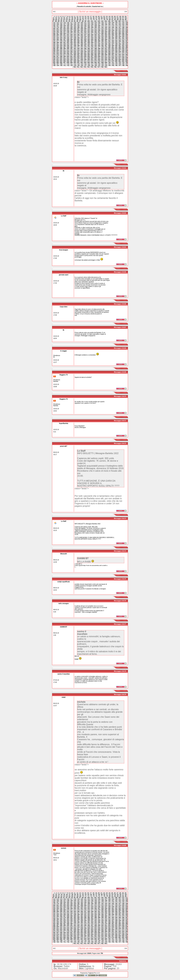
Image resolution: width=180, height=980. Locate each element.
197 (120, 27)
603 (78, 56)
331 (127, 36)
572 (123, 53)
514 (75, 50)
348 (109, 38)
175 (120, 26)
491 (71, 49)
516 (82, 50)
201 (58, 29)
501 (106, 49)
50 (104, 18)
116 (68, 23)
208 (82, 29)
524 (109, 50)
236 (102, 30)
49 (102, 18)
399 (58, 43)
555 (65, 53)
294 (75, 35)
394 (116, 41)
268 (61, 33)
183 (71, 27)
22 (104, 17)
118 (75, 23)
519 (92, 50)
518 (89, 50)
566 (102, 53)
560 (82, 53)
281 (106, 33)
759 (106, 67)
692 (82, 62)
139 (71, 24)
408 (89, 43)
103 (99, 21)
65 (70, 20)
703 (120, 62)
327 (113, 36)
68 (78, 20)
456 (102, 46)
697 (99, 62)
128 (109, 23)
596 (54, 56)
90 (61, 21)
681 (120, 61)
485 (127, 47)
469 (71, 47)
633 (106, 58)
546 (109, 52)
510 (61, 50)
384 (82, 41)
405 (78, 43)
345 (99, 38)
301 (99, 35)
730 (61, 66)
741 (99, 66)
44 (88, 18)
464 (54, 47)
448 (75, 46)
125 (99, 23)
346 (102, 38)
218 (116, 29)
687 (65, 62)
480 (109, 47)
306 (116, 35)
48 (99, 18)
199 (127, 27)
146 (96, 24)
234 (96, 30)
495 (85, 49)
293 (71, 35)
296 (82, 35)
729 (58, 66)
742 (102, 66)
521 (99, 50)
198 (123, 27)
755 (92, 67)
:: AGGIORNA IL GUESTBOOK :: (90, 3)
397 (127, 41)
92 (67, 21)
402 (68, 43)
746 (116, 66)
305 (113, 35)
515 (78, 50)
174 (116, 26)
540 (89, 52)
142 (82, 24)
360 (75, 40)
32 (56, 18)
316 (75, 36)
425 (71, 44)
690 (75, 62)
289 (58, 35)
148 (102, 24)
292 (68, 35)
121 (85, 23)
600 (68, 56)
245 (58, 32)
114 (61, 23)
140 (75, 24)
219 (120, 29)
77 (102, 20)
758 (102, 67)
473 (85, 47)
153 (120, 24)
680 (116, 61)
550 (123, 52)
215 (106, 29)
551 (127, 52)
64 (67, 20)
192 (102, 27)
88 (56, 21)
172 (109, 26)
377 (58, 41)
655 (106, 59)
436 (109, 44)
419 (127, 43)
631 (99, 58)
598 (61, 56)
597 (58, 56)
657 (113, 59)
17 (91, 17)
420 (54, 44)
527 (120, 50)
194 (109, 27)
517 (85, 50)
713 (78, 64)
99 (85, 21)
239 (113, 30)
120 (82, 23)
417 (120, 43)
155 (127, 24)
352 (123, 38)
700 (109, 62)
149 (106, 24)
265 (127, 32)
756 (95, 67)
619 (58, 58)
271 (71, 33)
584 (89, 55)
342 (89, 38)
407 (85, 43)
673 (92, 61)
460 (116, 46)
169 (99, 26)
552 (54, 53)
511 (65, 50)
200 (54, 29)
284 (116, 33)
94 (72, 21)
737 (85, 66)
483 (120, 47)
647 (78, 59)
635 (113, 58)
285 (120, 33)
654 (102, 59)
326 (109, 36)
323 (99, 36)
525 (113, 50)
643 (65, 59)
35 (64, 18)
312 (61, 36)
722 (109, 64)
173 (113, 26)
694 (89, 62)
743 (106, 66)
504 (116, 49)
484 (123, 47)
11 (75, 17)
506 (123, 49)
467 (65, 47)
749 (127, 66)
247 (65, 32)
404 (75, 43)
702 (116, 62)
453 (92, 46)
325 (106, 36)
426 (75, 44)
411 (99, 43)
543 (99, 52)
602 (75, 56)
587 (99, 55)
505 (120, 49)
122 (89, 23)
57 (123, 18)
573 (127, 53)
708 (61, 64)
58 (126, 18)
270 (68, 33)
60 (56, 20)
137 (65, 24)
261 (113, 32)
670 (82, 61)
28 (120, 17)
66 (72, 20)
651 (92, 59)
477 (99, 47)
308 (123, 35)
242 (123, 30)
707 (58, 64)
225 (65, 30)
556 (68, 53)
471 (78, 47)
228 (75, 30)
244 (54, 32)
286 (123, 33)
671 (85, 61)
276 (89, 33)
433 (99, 44)
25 (112, 17)
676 (102, 61)
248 (68, 32)
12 (77, 17)
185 (78, 27)
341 (85, 38)
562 (89, 53)
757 (99, 67)
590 (109, 55)
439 (120, 44)
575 (58, 55)
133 (127, 23)
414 (109, 43)
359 (71, 40)
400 (61, 43)
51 (107, 18)
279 (99, 33)
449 (78, 46)
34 (62, 18)
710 (68, 64)
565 (99, 53)
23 (107, 17)
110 (123, 21)
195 (113, 27)
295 (78, 35)
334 (61, 38)
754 (88, 67)
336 (68, 38)
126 (102, 23)
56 (120, 18)
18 (93, 17)
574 (54, 55)
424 (68, 44)
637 (120, 58)
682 (123, 61)
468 (68, 47)
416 (116, 43)
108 (116, 21)
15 (85, 17)
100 (88, 21)
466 (61, 47)
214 (102, 29)
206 (75, 29)
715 (85, 64)
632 (102, 58)
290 (61, 35)
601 (71, 56)
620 (61, 58)
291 (65, 35)
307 (120, 35)
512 (68, 50)
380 (68, 41)
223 (58, 30)
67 (75, 20)
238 (109, 30)
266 (54, 33)
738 (89, 66)
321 (92, 36)
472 (82, 47)
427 (78, 44)
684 (54, 62)
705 (127, 62)
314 (68, 36)
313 (65, 36)
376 (54, 41)
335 (65, 38)
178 (54, 27)
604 (82, 56)
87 (53, 21)
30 (126, 17)
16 (88, 17)
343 (92, 38)
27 (117, 17)
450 (82, 46)
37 (70, 18)
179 (58, 27)
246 (61, 32)
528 (123, 50)
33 (59, 18)
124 (96, 23)
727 (127, 64)
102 (95, 21)
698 (102, 62)
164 (82, 26)
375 (127, 40)
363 (85, 40)
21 (101, 17)
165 (85, 26)
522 (102, 50)
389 (99, 41)
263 (120, 32)
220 (123, 29)
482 (116, 47)
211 (92, 29)
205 (71, 29)
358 (68, 40)
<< (54, 12)
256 (96, 32)
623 (71, 58)
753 (85, 67)
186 (82, 27)
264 (123, 32)
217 (113, 29)
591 (113, 55)
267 (58, 33)
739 (92, 66)
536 (75, 52)
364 (89, 40)
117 (71, 23)
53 (112, 18)
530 (54, 52)
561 (85, 53)
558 (75, 53)
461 (120, 46)
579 (71, 55)
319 (85, 36)
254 (89, 32)
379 (65, 41)
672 (89, 61)
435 (106, 44)
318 (82, 36)
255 (92, 32)
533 (65, 52)
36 (67, 18)
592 (116, 55)
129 (113, 23)
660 (123, 59)
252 (82, 32)
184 (75, 27)
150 (109, 24)
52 (110, 18)
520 (96, 50)
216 (109, 29)
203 (65, 29)
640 (54, 59)
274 (82, 33)
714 (82, 64)
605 (85, 56)
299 (92, 35)
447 (71, 46)
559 (78, 53)
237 (106, 30)
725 (120, 64)
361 (78, 40)
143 (85, 24)
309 (127, 35)
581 (78, 55)
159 (65, 26)
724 (116, 64)
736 (82, 66)
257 (99, 32)
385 (85, 41)
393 (113, 41)
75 (96, 20)
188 (89, 27)
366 (96, 40)
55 (118, 18)
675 (99, 61)
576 (61, 55)
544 (102, 52)
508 (54, 50)
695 (92, 62)
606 (89, 56)
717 (92, 64)
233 (92, 30)
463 (127, 46)
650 (89, 59)
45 (91, 18)
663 (58, 61)
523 (106, 50)
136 (61, 24)
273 (78, 33)
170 (102, 26)
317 (78, 36)
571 (120, 53)
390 (102, 41)
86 (126, 20)
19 (96, 17)
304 (109, 35)
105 (106, 21)
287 (127, 33)
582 (82, 55)
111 (126, 21)
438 (116, 44)
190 (96, 27)
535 (71, 52)
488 (61, 49)
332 (54, 38)
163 (78, 26)
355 (58, 40)
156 (54, 26)
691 (78, 62)
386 (89, 41)
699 (106, 62)
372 (116, 40)
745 (113, 66)
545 (106, 52)
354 (54, 40)
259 (106, 32)
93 (69, 21)
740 (96, 66)
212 (96, 29)
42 (83, 18)
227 (71, 30)
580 (75, 55)
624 (75, 58)
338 (75, 38)
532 (61, 52)
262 (116, 32)
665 (65, 61)
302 (102, 35)
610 (102, 56)
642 (61, 59)
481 (113, 47)
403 (71, 43)
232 (89, 30)
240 (116, 30)
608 (96, 56)
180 (61, 27)
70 (83, 20)
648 (82, 59)
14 (83, 17)
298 (89, 35)
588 (102, 55)
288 (54, 35)
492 (75, 49)
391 (106, 41)
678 (109, 61)
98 (83, 21)
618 (54, 58)
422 (61, 44)
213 (99, 29)
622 (68, 58)
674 (96, 61)
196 (116, 27)
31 (54, 18)
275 (85, 33)
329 (120, 36)
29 (123, 17)
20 (99, 17)
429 (85, 44)
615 (120, 56)
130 (116, 23)
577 (65, 55)
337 (71, 38)
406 (82, 43)
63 (64, 20)
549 (120, 52)
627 (85, 58)
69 (80, 20)
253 (85, 32)
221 (127, 29)
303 (106, 35)
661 (127, 59)
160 (68, 26)
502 (109, 49)
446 (68, 46)
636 (116, 58)
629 (92, 58)
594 (123, 55)
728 (54, 66)
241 (120, 30)
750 (74, 67)
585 (92, 55)
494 (82, 49)
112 (54, 23)
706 (54, 64)
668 (75, 61)
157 (58, 26)
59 (54, 20)
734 (75, 66)
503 (113, 49)
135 (58, 24)
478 (102, 47)
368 (102, 40)
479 (106, 47)
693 (85, 62)
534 (68, 52)
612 (109, 56)
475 (92, 47)
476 (96, 47)
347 (106, 38)
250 (75, 32)
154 (123, 24)
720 (102, 64)
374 (123, 40)
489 (65, 49)
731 (65, 66)
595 (127, 55)
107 (113, 21)
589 (106, 55)
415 (113, 43)
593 (120, 55)
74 (94, 20)
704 (123, 62)
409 (92, 43)
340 (82, 38)
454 (96, 46)
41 (80, 18)
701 (113, 62)
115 (65, 23)
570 (116, 53)
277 (92, 33)
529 (127, 50)
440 (123, 44)
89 (59, 21)
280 (102, 33)
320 (89, 36)
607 (92, 56)
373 (120, 40)
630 (96, 58)
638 (123, 58)
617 (127, 56)
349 (113, 38)
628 (89, 58)
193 (106, 27)
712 (75, 64)
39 (75, 18)
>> (126, 12)
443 (58, 46)
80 (110, 20)
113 (58, 23)
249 (71, 32)
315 (71, 36)
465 (58, 47)
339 (78, 38)
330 (123, 36)
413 (106, 43)
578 (68, 55)
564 (96, 53)
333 (58, 38)
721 (106, 64)
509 (58, 50)
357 (65, 40)
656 (109, 59)
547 (113, 52)
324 (102, 36)
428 (82, 44)
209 (85, 29)
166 (89, 26)
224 (61, 30)
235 (99, 30)
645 (71, 59)
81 (112, 20)
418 (123, 43)
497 (92, 49)
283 (113, 33)
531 (58, 52)
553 (58, 53)
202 (61, 29)
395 (120, 41)
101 (92, 21)
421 (58, 44)
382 (75, 41)
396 (123, 41)
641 (58, 59)
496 (89, 49)
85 (123, 20)
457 (106, 46)
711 (71, 64)
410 (96, 43)
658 (116, 59)
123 (92, 23)
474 (89, 47)
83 (118, 20)
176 (123, 26)
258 (102, 32)
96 (77, 21)
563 (92, 53)
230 (82, 30)
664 (61, 61)
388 (96, 41)
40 (78, 18)
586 (96, 55)
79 (107, 20)
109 (119, 21)
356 (61, 40)
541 (92, 52)
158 (61, 26)
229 (78, 30)
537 (78, 52)
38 (72, 18)
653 (99, 59)
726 (123, 64)
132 (123, 23)
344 (96, 38)
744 (109, 66)
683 (127, 61)
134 (54, 24)
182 (68, 27)
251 (78, 32)
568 (109, 53)
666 (68, 61)
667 (71, 61)
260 (109, 32)
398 (54, 43)
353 (127, 38)
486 (54, 49)
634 (109, 58)
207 (78, 29)
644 (68, 59)
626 (82, 58)
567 (106, 53)
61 (59, 20)
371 (113, 40)
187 (85, 27)
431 (92, 44)
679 (113, 61)
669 (78, 61)
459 (113, 46)
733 (71, 66)
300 (96, 35)
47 (96, 18)
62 (62, 20)
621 (65, 58)
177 (127, 26)
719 (99, 64)
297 (85, 35)
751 (78, 67)
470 (75, 47)
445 (65, 46)
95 (75, 21)
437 (113, 44)
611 (106, 56)
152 (116, 24)
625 (78, 58)
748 (123, 66)
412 (102, 43)
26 (115, 17)
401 (65, 43)
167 (92, 26)
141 (78, 24)
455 (99, 46)
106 (109, 21)
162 (75, 26)
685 (58, 62)
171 (106, 26)
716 (89, 64)
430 (89, 44)
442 (54, 46)
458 (109, 46)
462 (123, 46)
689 (71, 62)
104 (102, 21)
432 (96, 44)
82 (115, 20)
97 (80, 21)
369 (106, 40)
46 (94, 18)
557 (71, 53)
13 (80, 17)
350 (116, 38)
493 (78, 49)
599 (65, 56)
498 (96, 49)
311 (58, 36)
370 (109, 40)
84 (120, 20)
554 (61, 53)
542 (96, 52)
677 (106, 61)
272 (75, 33)
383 (78, 41)
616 (123, 56)
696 (96, 62)
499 (99, 49)
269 (65, 33)
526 (116, 50)
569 (113, 53)
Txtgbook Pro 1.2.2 (94, 973)
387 (92, 41)
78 (104, 20)
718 (96, 64)
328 (116, 36)
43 (86, 18)
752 (81, 67)
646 (75, 59)
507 (127, 49)
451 (85, 46)
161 (71, 26)
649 (85, 59)
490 (68, 49)
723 (113, 64)
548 (116, 52)
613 (113, 56)
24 (109, 17)
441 (127, 44)
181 (65, 27)
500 (102, 49)
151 (113, 24)
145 (92, 24)
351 (120, 38)
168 (96, 26)
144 (89, 24)
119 (78, 23)
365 (92, 40)
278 (96, 33)
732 (68, 66)
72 (88, 20)
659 (120, 59)
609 (99, 56)
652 (96, 59)
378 (61, 41)
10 (72, 17)
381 (71, 41)
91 (64, 21)
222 (54, 30)
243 (127, 30)
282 (109, 33)
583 (85, 55)
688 (68, 62)
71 (86, 20)
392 (109, 41)
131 (120, 23)
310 (54, 36)
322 (96, 36)
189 (92, 27)
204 (68, 29)
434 (102, 44)
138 (68, 24)
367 (99, 40)
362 (82, 40)
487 (58, 49)
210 (89, 29)
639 (127, 58)
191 (99, 27)
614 (116, 56)
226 (68, 30)
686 (61, 62)
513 (71, 50)
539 (85, 52)
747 (120, 66)
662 (54, 61)
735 (78, 66)
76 (99, 20)
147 (99, 24)
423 (65, 44)
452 (89, 46)
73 (91, 20)
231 (85, 30)
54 (115, 18)
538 (82, 52)
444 (61, 46)
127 (106, 23)
